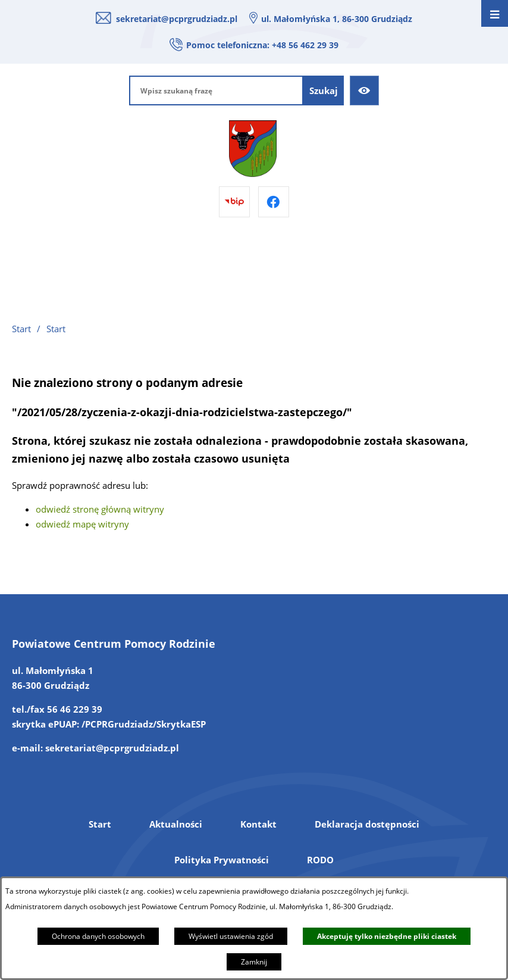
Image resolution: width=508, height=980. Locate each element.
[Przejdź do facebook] (274, 202)
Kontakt (258, 824)
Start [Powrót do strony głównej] (21, 329)
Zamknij (254, 962)
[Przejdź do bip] (234, 202)
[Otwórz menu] (495, 13)
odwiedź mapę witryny (82, 524)
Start (100, 824)
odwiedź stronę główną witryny (100, 509)
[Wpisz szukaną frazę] (216, 90)
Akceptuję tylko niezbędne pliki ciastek (387, 936)
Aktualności (176, 824)
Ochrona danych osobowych (98, 936)
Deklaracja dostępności (367, 824)
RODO (320, 860)
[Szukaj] (324, 90)
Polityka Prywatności (222, 860)
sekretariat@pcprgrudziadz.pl (177, 19)
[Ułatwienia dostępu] (365, 90)
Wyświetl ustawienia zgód (231, 936)
